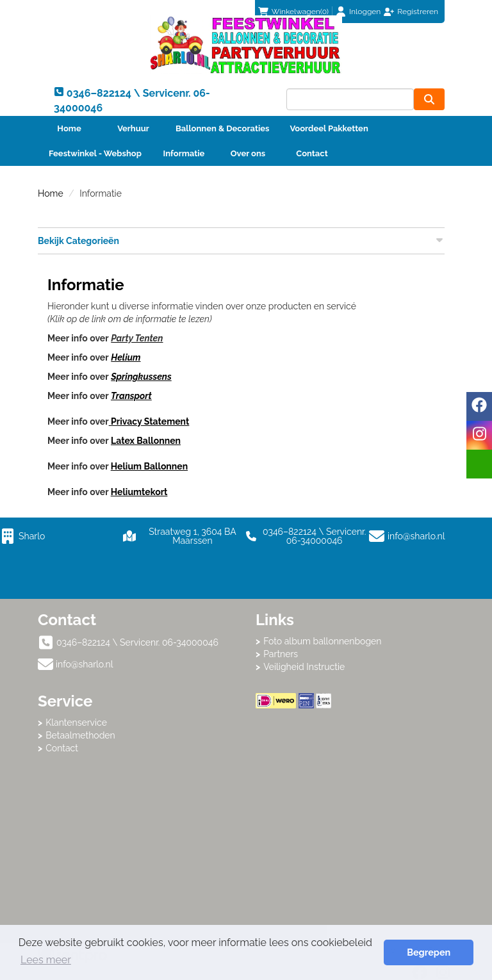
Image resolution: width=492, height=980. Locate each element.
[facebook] (479, 406)
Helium (126, 357)
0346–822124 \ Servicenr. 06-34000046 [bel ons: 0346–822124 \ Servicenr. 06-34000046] (137, 642)
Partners (281, 654)
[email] (479, 464)
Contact (312, 153)
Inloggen (365, 12)
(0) (293, 12)
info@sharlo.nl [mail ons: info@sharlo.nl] (85, 664)
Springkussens (141, 377)
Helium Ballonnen (149, 466)
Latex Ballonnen (146, 441)
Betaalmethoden (80, 735)
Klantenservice (76, 723)
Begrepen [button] (429, 952)
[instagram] (479, 435)
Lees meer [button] (46, 960)
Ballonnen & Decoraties (222, 128)
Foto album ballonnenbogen (322, 641)
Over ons (248, 153)
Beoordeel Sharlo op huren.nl (355, 779)
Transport (131, 396)
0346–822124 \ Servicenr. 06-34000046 (306, 536)
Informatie (184, 153)
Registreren (418, 12)
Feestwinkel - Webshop (95, 153)
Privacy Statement (149, 421)
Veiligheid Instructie (304, 667)
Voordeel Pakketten (329, 128)
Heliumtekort (139, 492)
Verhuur (133, 128)
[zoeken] (429, 99)
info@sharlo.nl (416, 536)
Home (69, 128)
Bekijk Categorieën (241, 240)
